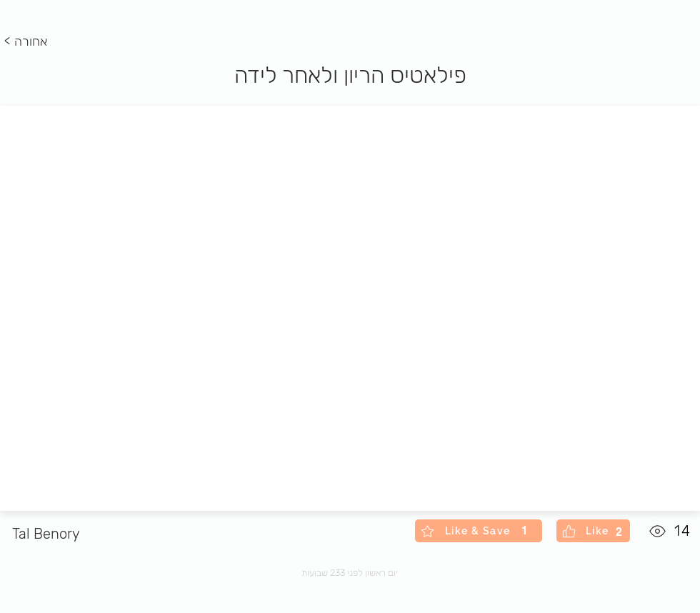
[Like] (593, 531)
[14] (671, 531)
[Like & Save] (479, 531)
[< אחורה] (28, 42)
